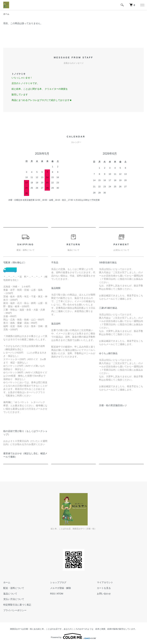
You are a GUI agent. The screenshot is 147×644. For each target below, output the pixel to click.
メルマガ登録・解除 (61, 588)
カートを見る (104, 588)
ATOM (60, 594)
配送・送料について (14, 588)
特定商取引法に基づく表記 (17, 605)
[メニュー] (142, 5)
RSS (53, 594)
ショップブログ (58, 582)
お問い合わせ (104, 594)
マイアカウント (105, 582)
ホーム (6, 14)
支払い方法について (14, 599)
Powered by (73, 636)
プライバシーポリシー (15, 610)
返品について (10, 594)
